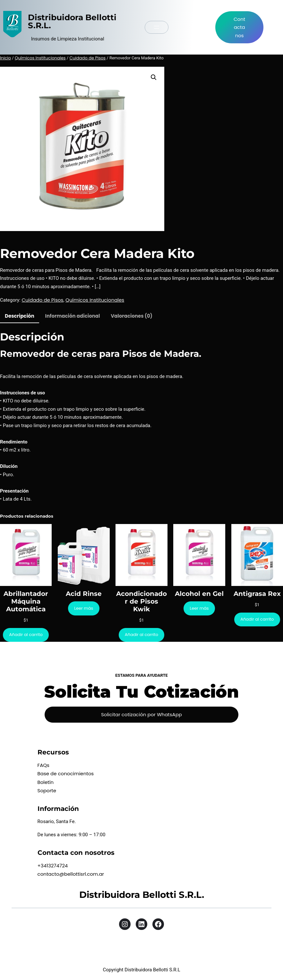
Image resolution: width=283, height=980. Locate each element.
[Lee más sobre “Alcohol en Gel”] (199, 608)
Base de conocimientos (66, 774)
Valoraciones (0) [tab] (132, 316)
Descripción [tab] (20, 316)
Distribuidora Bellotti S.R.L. (72, 21)
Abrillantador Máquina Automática (26, 601)
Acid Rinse (84, 594)
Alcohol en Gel (199, 594)
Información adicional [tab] (73, 316)
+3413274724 (53, 866)
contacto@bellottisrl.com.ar (71, 874)
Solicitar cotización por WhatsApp (141, 714)
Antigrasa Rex (257, 594)
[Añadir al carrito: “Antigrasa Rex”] (257, 619)
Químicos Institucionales (40, 58)
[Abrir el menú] (157, 27)
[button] (154, 77)
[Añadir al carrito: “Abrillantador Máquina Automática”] (26, 635)
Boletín (46, 782)
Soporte (47, 791)
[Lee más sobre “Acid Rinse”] (84, 608)
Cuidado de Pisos (87, 58)
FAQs (43, 765)
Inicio (5, 58)
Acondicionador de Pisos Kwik (141, 601)
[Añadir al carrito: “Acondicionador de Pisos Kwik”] (142, 635)
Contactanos (239, 27)
